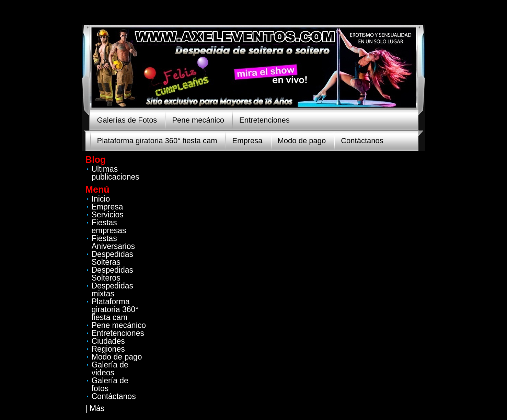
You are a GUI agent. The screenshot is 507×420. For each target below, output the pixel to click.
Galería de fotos (110, 384)
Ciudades (108, 341)
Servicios (108, 215)
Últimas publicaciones (116, 173)
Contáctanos (362, 141)
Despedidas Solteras (112, 258)
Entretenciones (264, 120)
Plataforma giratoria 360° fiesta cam (157, 141)
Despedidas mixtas (112, 290)
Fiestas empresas (109, 226)
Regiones (108, 349)
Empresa (247, 141)
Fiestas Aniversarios (113, 242)
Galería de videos (110, 369)
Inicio (101, 199)
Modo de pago (302, 141)
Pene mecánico (198, 120)
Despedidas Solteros (112, 274)
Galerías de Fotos (127, 120)
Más (97, 408)
